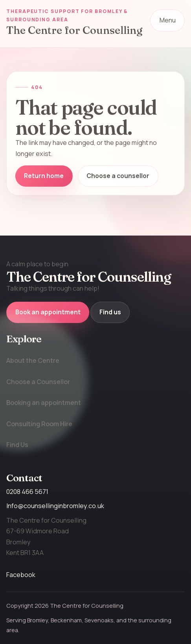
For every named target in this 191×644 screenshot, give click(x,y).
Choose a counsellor (118, 176)
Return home (44, 176)
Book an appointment (48, 312)
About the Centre (33, 360)
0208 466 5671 (27, 492)
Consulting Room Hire (39, 424)
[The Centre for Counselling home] (75, 21)
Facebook (21, 575)
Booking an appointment (44, 403)
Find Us (17, 445)
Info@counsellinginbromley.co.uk (55, 506)
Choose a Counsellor (38, 382)
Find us (110, 312)
